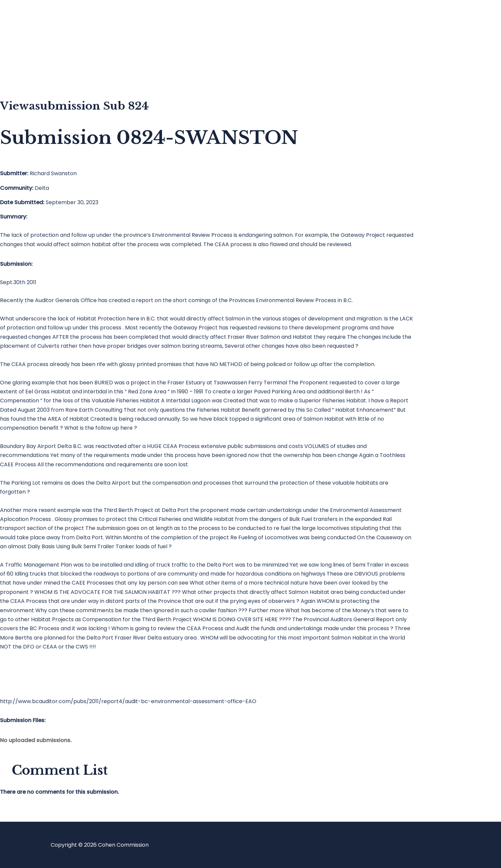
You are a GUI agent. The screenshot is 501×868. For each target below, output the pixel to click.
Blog (32, 45)
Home (34, 18)
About (35, 72)
